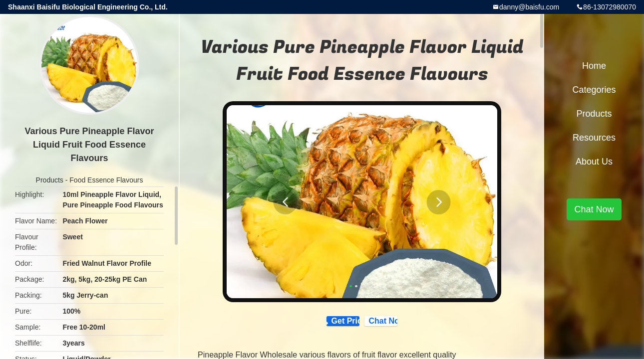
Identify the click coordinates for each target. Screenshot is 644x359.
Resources (594, 138)
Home (594, 66)
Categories (594, 90)
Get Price (323, 326)
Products (50, 180)
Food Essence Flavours (106, 180)
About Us (594, 162)
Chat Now (408, 326)
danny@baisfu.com (529, 7)
